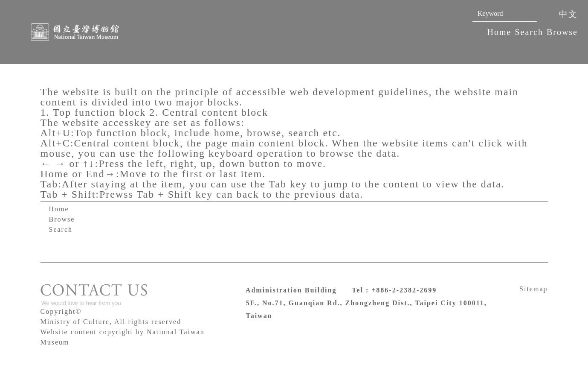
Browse (562, 32)
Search (529, 32)
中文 (568, 14)
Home (500, 32)
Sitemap (533, 289)
